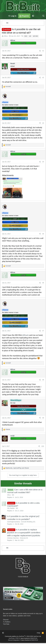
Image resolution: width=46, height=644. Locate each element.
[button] (33, 16)
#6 (43, 283)
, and (17, 468)
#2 (43, 78)
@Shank (25, 335)
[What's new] (38, 16)
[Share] (40, 51)
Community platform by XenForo (23, 636)
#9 (43, 418)
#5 (43, 234)
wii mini (35, 36)
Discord (6, 620)
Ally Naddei (11, 508)
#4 (43, 162)
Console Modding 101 (28, 522)
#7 (43, 331)
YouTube (6, 624)
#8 (43, 380)
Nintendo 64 (24, 538)
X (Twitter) (7, 622)
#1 (43, 51)
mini (26, 36)
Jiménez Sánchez (13, 538)
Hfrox (6, 36)
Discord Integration (14, 640)
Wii (13, 495)
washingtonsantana (13, 522)
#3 (43, 123)
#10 (43, 446)
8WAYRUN (34, 638)
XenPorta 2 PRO (14, 638)
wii (30, 36)
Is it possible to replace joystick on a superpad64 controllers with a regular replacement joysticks (24, 533)
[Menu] (3, 16)
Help (38, 633)
